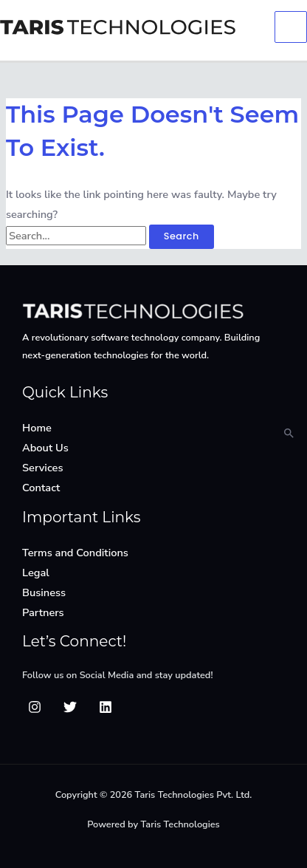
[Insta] (35, 707)
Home (37, 428)
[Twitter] (70, 707)
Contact (41, 488)
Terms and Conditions (75, 553)
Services (42, 468)
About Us (45, 448)
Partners (43, 612)
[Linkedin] (106, 707)
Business (44, 592)
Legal (36, 573)
